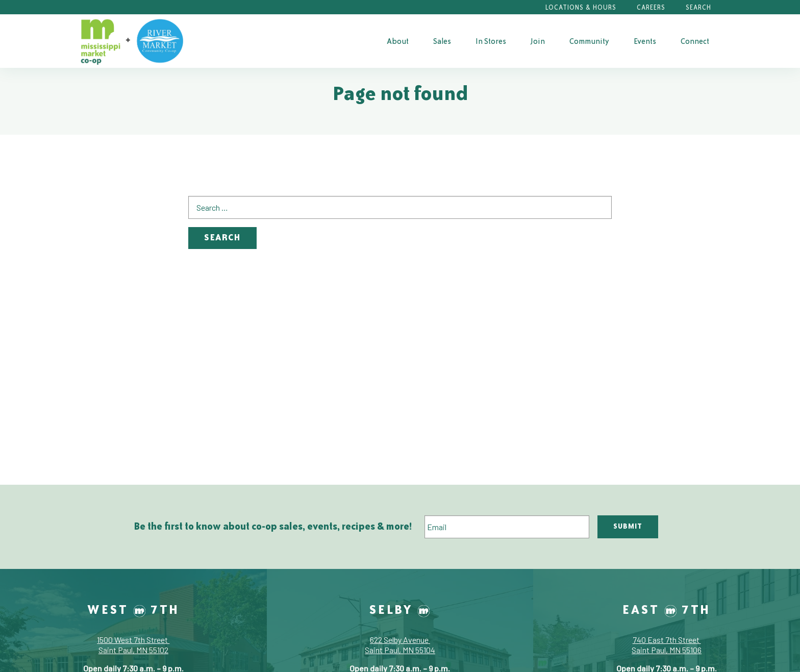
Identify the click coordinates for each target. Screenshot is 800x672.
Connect (695, 41)
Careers (651, 7)
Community (589, 41)
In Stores (491, 41)
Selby (400, 609)
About (398, 41)
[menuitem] (398, 41)
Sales (442, 41)
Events (645, 41)
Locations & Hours (581, 7)
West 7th (133, 609)
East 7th (667, 609)
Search (698, 7)
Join (538, 41)
